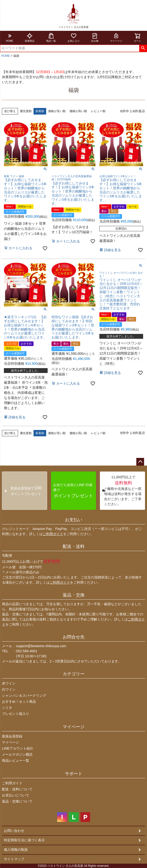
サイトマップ (14, 859)
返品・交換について (17, 801)
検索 (143, 48)
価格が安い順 (57, 111)
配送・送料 (74, 546)
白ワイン (9, 689)
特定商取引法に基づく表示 (24, 840)
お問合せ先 (74, 637)
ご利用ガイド (53, 534)
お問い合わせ (14, 831)
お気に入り (74, 37)
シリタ (7, 708)
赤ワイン (9, 683)
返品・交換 (74, 595)
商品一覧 (51, 37)
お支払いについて (16, 795)
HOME (9, 37)
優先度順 (26, 111)
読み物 (95, 37)
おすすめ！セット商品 (19, 702)
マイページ (116, 37)
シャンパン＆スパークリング (24, 695)
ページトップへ (140, 462)
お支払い (74, 520)
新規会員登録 (12, 736)
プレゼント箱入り (16, 714)
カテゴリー (74, 674)
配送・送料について (17, 789)
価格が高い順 (78, 111)
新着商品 (30, 37)
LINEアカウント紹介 (18, 748)
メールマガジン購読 (17, 754)
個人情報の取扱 (16, 850)
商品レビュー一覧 (16, 761)
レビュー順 (98, 111)
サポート (74, 774)
